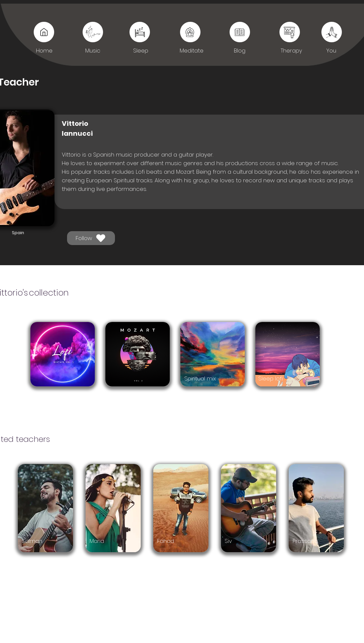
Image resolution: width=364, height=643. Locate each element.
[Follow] (91, 238)
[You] (290, 32)
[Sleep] (240, 32)
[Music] (44, 32)
